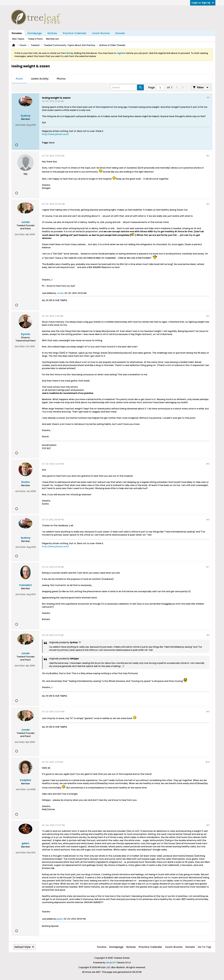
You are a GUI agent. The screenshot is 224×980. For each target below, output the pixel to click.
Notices (52, 33)
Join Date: (21, 125)
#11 (208, 825)
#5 (208, 464)
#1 (208, 98)
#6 (208, 520)
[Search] (127, 87)
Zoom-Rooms (101, 33)
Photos (61, 79)
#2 (208, 156)
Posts (19, 79)
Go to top (204, 947)
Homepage (35, 33)
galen (59, 919)
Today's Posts (35, 39)
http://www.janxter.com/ (55, 134)
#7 (208, 567)
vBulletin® (111, 963)
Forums (17, 33)
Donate (120, 33)
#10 (207, 762)
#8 (208, 635)
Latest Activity (40, 79)
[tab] (19, 79)
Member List (53, 39)
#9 (208, 712)
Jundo (60, 293)
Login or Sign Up (203, 3)
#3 (208, 204)
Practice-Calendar (75, 33)
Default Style (24, 947)
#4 (208, 316)
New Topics (18, 39)
